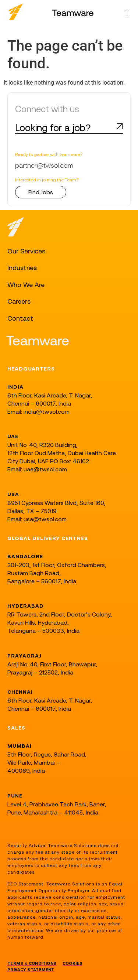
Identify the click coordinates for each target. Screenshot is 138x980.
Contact (20, 318)
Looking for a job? (53, 128)
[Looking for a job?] (120, 126)
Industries (22, 268)
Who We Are (26, 285)
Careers (19, 301)
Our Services (26, 251)
